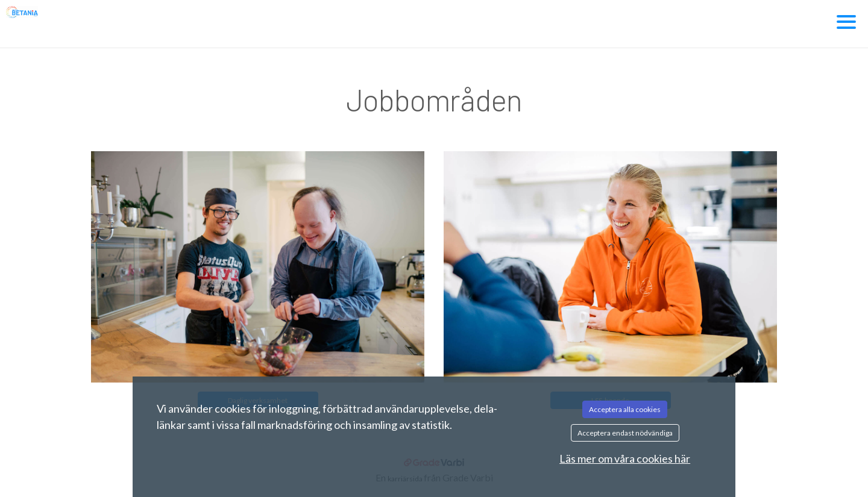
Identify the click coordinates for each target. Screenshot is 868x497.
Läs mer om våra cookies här (625, 458)
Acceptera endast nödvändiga (625, 433)
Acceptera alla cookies (625, 409)
